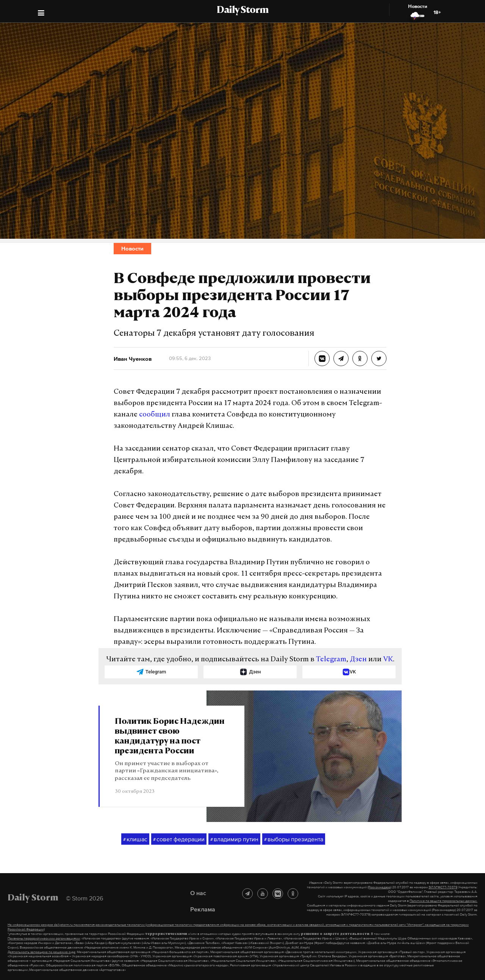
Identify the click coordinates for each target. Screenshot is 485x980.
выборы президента (294, 839)
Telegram (331, 660)
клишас (135, 839)
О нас (198, 893)
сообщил (155, 415)
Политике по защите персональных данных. (444, 901)
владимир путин (234, 839)
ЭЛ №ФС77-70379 (443, 887)
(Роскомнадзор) (379, 887)
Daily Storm (242, 11)
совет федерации (179, 839)
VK (388, 660)
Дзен (358, 660)
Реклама (203, 909)
